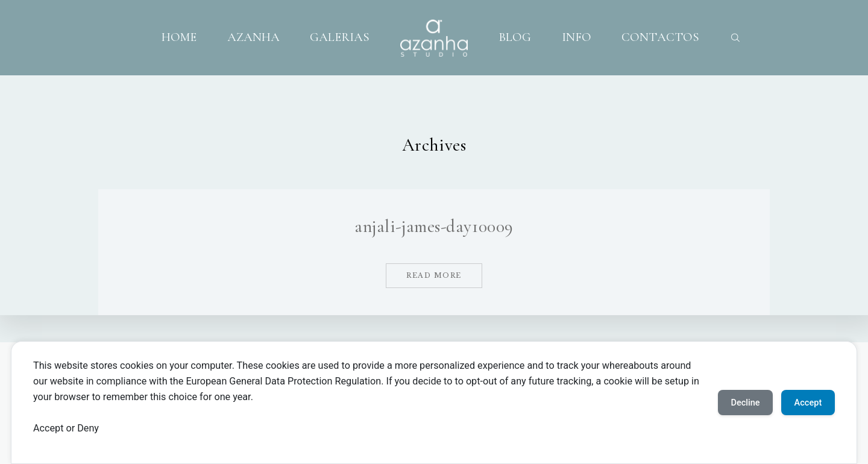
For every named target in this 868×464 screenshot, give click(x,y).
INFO (577, 37)
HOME (179, 37)
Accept (804, 402)
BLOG (515, 37)
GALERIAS (340, 37)
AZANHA (253, 37)
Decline (732, 402)
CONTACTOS (660, 37)
